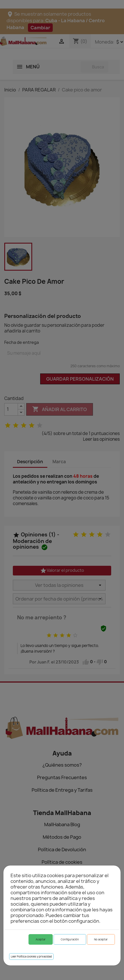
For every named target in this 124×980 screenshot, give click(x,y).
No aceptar (101, 939)
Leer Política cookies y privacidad (31, 956)
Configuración (70, 939)
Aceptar (41, 939)
